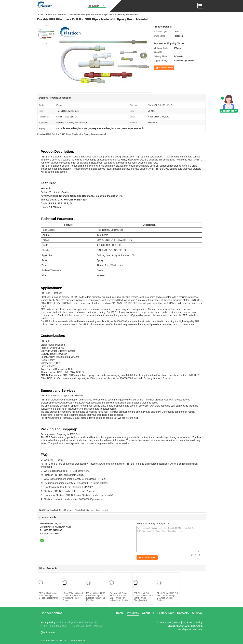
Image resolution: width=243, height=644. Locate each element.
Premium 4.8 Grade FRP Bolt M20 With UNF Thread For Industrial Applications (120, 597)
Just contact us (77, 640)
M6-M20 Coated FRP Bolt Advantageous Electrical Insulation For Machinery (97, 597)
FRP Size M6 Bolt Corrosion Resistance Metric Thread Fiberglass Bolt (143, 597)
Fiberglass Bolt (51, 510)
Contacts (183, 613)
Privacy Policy (48, 622)
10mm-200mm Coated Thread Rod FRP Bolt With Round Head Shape (73, 597)
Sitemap (197, 613)
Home (40, 15)
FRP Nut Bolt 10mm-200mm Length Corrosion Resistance (49, 596)
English (99, 6)
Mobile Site (48, 633)
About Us (148, 613)
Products (50, 15)
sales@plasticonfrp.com (190, 629)
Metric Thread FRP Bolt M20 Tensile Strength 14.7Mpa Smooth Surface (168, 597)
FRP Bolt (62, 15)
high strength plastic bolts (97, 510)
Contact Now (159, 67)
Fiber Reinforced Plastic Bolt (72, 510)
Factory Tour (166, 613)
